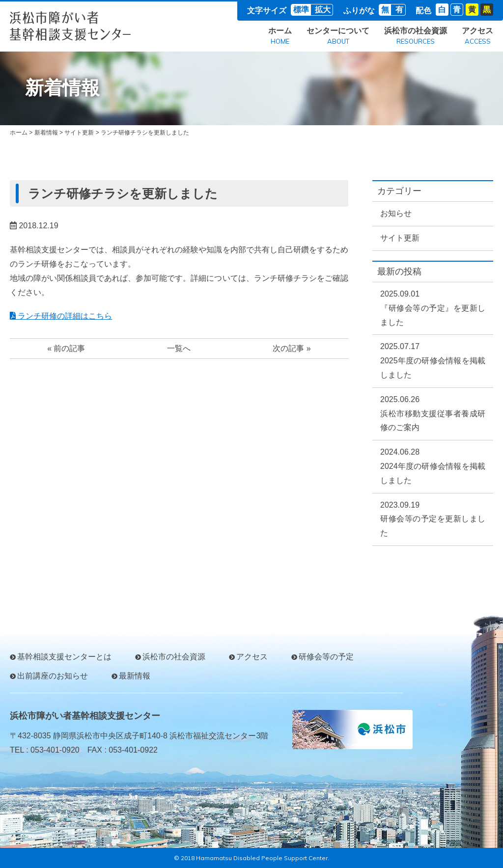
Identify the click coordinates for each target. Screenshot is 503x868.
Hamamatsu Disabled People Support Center (262, 858)
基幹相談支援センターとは (64, 657)
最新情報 (135, 676)
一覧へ (179, 348)
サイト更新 (79, 133)
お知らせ (396, 213)
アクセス (477, 37)
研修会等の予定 (326, 657)
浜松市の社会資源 (416, 37)
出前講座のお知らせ (53, 676)
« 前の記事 (66, 348)
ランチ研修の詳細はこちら (61, 316)
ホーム (280, 37)
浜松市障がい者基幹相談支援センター (85, 716)
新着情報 (46, 133)
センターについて (338, 37)
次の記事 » (292, 348)
